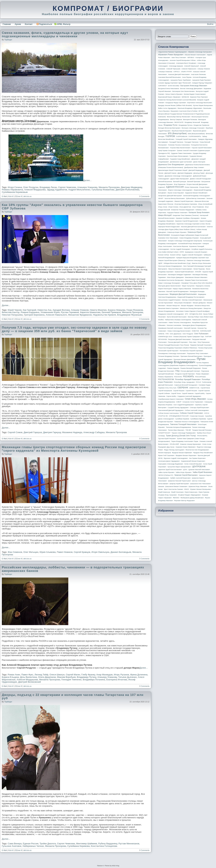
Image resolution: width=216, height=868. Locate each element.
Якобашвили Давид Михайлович (192, 498)
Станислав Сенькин (197, 416)
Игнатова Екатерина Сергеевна (186, 204)
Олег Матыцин (31, 552)
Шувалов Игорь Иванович (198, 486)
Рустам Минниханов (129, 844)
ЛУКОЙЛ (198, 272)
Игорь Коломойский (205, 204)
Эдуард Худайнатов (57, 190)
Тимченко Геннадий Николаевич (183, 424)
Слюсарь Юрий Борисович (199, 408)
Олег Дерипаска (175, 334)
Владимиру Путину (87, 677)
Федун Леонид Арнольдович (174, 450)
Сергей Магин (73, 675)
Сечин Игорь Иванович (195, 399)
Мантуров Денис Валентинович (169, 286)
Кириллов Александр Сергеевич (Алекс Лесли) (193, 224)
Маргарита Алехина (203, 286)
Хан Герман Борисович (197, 458)
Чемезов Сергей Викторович (186, 475)
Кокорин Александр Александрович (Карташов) (185, 241)
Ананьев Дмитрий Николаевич (179, 74)
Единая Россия (31, 844)
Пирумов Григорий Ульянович (201, 345)
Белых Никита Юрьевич (174, 94)
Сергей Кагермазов (165, 391)
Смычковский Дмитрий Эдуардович (171, 410)
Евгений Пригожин (194, 182)
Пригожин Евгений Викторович (191, 356)
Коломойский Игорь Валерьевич (190, 244)
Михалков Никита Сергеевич (168, 308)
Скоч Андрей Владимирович (184, 405)
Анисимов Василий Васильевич (170, 77)
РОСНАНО (178, 377)
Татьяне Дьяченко (127, 677)
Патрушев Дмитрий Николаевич (179, 339)
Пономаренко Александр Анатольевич (172, 354)
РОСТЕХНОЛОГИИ (166, 379)
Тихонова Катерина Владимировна (178, 427)
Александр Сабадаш (94, 432)
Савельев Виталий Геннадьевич (186, 385)
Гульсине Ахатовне (12, 846)
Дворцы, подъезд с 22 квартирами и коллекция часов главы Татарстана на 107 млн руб (73, 697)
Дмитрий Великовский (29, 682)
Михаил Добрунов (199, 303)
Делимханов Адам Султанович (181, 162)
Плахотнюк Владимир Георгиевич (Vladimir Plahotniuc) (178, 348)
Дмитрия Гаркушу (52, 432)
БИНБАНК (185, 97)
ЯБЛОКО (176, 498)
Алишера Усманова (87, 187)
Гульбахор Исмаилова (103, 190)
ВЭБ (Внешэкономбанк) (196, 134)
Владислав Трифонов (201, 125)
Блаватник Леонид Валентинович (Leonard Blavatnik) (177, 100)
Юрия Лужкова (204, 492)
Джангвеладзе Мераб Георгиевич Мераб (173, 170)
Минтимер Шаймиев (87, 844)
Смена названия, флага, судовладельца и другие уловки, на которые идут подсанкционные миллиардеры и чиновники (65, 34)
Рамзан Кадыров (173, 368)
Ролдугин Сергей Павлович (185, 374)
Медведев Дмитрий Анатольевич (183, 294)
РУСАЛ (198, 382)
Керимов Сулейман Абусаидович (188, 218)
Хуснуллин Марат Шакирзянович (179, 467)
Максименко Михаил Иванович (196, 277)
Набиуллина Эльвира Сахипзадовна (178, 320)
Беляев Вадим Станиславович (195, 94)
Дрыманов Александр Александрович (178, 176)
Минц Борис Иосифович (183, 303)
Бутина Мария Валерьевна (203, 105)
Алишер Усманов (80, 310)
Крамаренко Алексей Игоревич (196, 252)
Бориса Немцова (117, 310)
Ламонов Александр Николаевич (198, 260)
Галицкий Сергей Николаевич (186, 139)
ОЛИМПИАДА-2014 (165, 337)
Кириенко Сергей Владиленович (187, 221)
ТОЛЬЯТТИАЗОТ (164, 433)
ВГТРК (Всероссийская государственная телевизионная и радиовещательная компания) (184, 114)
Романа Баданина (30, 312)
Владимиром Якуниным (129, 315)
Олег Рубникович (201, 334)
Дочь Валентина (28, 677)
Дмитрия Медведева (185, 173)
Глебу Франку (88, 675)
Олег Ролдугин (31, 187)
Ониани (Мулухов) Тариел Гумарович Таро (189, 337)
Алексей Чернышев (173, 69)
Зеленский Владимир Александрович (197, 196)
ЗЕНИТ (161, 198)
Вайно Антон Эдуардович (167, 108)
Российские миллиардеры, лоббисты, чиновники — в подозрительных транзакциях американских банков (73, 569)
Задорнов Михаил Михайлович (196, 193)
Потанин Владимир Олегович (169, 356)
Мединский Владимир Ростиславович (191, 297)
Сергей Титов (176, 393)
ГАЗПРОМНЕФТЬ (195, 136)
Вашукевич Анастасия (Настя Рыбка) (184, 111)
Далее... (87, 180)
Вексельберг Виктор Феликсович (179, 117)
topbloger (8, 40)
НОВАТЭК (195, 331)
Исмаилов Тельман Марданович (183, 210)
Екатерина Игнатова (117, 680)
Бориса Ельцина (10, 677)
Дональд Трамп (199, 173)
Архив (18, 24)
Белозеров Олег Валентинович (184, 91)
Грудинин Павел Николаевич (181, 153)
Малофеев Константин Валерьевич (171, 280)
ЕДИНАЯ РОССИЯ (175, 187)
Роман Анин (14, 675)
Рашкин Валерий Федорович (191, 368)
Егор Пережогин (180, 184)
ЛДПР (160, 263)
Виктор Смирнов (176, 120)
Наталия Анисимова (174, 325)
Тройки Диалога (48, 844)
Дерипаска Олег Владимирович (171, 164)
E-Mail (4, 196)
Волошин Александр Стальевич (193, 128)
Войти (210, 24)
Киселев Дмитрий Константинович (193, 227)
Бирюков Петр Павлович (199, 97)
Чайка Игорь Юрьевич (184, 472)
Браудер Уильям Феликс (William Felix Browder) (175, 105)
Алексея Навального (56, 315)
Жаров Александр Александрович (180, 190)
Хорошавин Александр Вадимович (171, 464)
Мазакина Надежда (72, 432)
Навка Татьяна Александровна (180, 322)
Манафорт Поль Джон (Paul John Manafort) (197, 283)
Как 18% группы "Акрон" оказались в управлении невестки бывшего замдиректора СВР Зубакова (72, 207)
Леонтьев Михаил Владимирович (170, 266)
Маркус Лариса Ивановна (182, 289)
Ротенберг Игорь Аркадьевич (184, 382)
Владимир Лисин (48, 187)
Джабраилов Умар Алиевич (194, 167)
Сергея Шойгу (171, 396)
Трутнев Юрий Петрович (167, 439)
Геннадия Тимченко (71, 680)
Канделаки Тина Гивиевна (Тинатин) (186, 215)
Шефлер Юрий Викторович (179, 484)
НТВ (167, 334)
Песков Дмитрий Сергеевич (178, 342)
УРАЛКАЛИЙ (174, 444)
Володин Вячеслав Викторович (169, 128)
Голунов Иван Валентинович (180, 148)
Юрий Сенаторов (177, 492)
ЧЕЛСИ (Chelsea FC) (166, 475)
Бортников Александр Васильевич (200, 103)
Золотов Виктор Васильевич (175, 198)
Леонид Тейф (41, 675)
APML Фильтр (64, 24)
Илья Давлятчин (185, 207)
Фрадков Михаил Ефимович (182, 453)
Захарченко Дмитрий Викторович (170, 196)
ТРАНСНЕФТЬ (202, 436)
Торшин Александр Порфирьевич (184, 433)
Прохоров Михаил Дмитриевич (185, 359)
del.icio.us (27, 196)
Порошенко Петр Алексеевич (197, 354)
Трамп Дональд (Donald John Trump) (181, 436)
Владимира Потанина (94, 680)
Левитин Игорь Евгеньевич (201, 263)
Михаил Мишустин (173, 306)
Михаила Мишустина (202, 306)
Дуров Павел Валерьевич (180, 179)
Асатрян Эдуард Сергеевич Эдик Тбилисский (174, 83)
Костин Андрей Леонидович (180, 249)
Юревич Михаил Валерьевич (201, 489)
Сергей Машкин (179, 391)
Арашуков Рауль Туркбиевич (181, 80)
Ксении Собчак (164, 255)
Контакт (29, 24)
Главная (7, 24)
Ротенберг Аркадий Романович (188, 379)
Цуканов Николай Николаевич (199, 470)
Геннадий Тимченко (176, 142)
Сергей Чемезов (188, 393)
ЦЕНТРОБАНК (199, 467)
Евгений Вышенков (165, 182)
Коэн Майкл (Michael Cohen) (168, 252)
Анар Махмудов (105, 675)
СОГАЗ (207, 413)
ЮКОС (187, 489)
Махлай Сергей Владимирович (177, 291)
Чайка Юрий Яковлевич (202, 472)
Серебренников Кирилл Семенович (171, 399)
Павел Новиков (65, 552)
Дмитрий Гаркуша (33, 432)
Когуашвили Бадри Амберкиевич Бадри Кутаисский (190, 235)
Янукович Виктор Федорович (184, 501)
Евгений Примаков (111, 312)
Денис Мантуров (199, 162)
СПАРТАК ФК (163, 416)
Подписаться (44, 24)
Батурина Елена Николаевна (169, 89)
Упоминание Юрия (50, 312)
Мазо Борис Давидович (176, 277)
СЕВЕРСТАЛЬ (194, 388)
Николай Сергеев (190, 328)
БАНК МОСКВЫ (174, 86)
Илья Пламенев (198, 207)
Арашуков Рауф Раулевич (201, 80)
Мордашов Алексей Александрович (171, 314)
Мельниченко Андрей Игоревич (169, 300)
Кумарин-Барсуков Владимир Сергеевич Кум (192, 258)
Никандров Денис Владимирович (194, 325)
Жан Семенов (15, 552)
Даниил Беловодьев (121, 552)
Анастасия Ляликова (198, 74)
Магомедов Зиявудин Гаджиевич (180, 275)
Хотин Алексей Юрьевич (193, 464)
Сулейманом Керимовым (15, 192)
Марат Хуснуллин (188, 286)
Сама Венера (15, 844)
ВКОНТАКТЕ (179, 122)
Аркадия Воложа (61, 310)
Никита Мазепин (98, 310)
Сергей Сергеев (204, 391)
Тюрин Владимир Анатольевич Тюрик (185, 441)
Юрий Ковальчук (164, 492)
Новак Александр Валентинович (179, 331)
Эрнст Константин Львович (174, 489)
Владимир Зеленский (192, 122)
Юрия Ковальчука (191, 492)
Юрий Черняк (15, 310)
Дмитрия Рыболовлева (127, 190)
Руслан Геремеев (70, 312)
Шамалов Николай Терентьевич (179, 481)
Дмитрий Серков (170, 173)
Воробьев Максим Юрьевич (182, 131)
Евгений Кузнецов (180, 182)
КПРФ (182, 252)
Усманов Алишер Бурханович (190, 444)
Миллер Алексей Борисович (192, 300)
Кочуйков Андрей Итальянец (202, 249)
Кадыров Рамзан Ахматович (177, 213)
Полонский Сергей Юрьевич (168, 351)
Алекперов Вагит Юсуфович (186, 63)
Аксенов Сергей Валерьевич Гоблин (183, 60)
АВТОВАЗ (191, 58)
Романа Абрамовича (12, 190)
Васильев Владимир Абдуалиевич (190, 108)
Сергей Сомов (15, 432)
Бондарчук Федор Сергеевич (176, 103)
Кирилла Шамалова (90, 312)
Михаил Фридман (187, 306)
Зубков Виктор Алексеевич (196, 198)
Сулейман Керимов (182, 419)
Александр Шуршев (176, 66)
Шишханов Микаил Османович (176, 486)
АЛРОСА (177, 72)
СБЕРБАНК (183, 388)
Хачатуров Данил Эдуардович (169, 461)
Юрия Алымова (48, 552)
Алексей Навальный (191, 66)
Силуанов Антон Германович (193, 402)
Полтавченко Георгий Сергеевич (191, 351)
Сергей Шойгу (200, 393)
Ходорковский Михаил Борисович (193, 461)
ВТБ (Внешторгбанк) (177, 133)
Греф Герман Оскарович (167, 151)
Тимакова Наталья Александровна (187, 422)
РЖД (177, 371)
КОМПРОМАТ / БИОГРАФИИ (108, 8)
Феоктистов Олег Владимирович (197, 450)
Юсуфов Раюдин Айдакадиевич (189, 495)
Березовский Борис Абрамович (169, 97)
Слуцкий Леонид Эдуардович (178, 408)
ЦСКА (185, 470)
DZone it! (19, 196)
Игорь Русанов (121, 675)
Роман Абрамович (202, 374)
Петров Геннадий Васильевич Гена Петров (174, 345)
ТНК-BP (188, 430)
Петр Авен (193, 342)
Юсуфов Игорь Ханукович (167, 495)
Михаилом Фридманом (80, 315)
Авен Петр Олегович (179, 58)
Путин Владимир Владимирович (182, 360)
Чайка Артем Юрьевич (166, 472)
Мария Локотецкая (165, 289)
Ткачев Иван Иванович (176, 430)
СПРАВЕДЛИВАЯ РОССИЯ (179, 416)
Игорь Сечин (163, 207)
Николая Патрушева (12, 315)
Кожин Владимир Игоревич (189, 238)
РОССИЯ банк (200, 377)
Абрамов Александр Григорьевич (200, 52)
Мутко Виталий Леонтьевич (177, 317)
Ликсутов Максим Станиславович (180, 269)
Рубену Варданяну (108, 844)
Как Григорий (30, 310)
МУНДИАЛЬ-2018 (196, 314)
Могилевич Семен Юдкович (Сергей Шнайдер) (193, 311)
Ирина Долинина (139, 675)
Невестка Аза (44, 310)
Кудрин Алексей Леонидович (192, 255)
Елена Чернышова (191, 187)
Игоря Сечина (15, 187)
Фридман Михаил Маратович (186, 455)
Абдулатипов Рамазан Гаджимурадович (172, 52)
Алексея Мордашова (35, 190)
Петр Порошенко (204, 342)
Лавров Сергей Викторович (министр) (172, 260)
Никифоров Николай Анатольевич (170, 328)
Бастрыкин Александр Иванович (194, 86)
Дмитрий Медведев (195, 170)
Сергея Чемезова (67, 187)
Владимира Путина (186, 125)
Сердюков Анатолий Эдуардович (189, 396)
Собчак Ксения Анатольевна (168, 413)
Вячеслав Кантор (11, 312)
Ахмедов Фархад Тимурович (202, 83)
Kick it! (11, 196)
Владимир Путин (171, 125)
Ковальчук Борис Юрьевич (177, 232)
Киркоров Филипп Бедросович (169, 227)
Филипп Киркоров (164, 453)
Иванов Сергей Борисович (184, 201)
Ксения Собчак (175, 255)
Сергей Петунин (191, 391)
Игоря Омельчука (100, 552)
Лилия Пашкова (199, 269)
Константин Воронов (181, 246)
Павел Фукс (27, 675)
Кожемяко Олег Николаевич (168, 238)
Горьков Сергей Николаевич (202, 148)
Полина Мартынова (205, 348)
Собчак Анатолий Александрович (197, 410)
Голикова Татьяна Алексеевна (179, 145)
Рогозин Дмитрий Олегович (190, 371)
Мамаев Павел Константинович (196, 280)
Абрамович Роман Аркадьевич (171, 55)
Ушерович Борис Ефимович (186, 447)
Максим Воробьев (66, 677)
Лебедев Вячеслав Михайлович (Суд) (177, 263)
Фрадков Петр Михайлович (203, 453)
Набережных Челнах (33, 846)
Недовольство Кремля (104, 315)
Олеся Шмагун (57, 675)
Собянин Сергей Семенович (191, 413)
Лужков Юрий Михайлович (184, 272)
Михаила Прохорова (109, 187)
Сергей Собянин (164, 393)
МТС (187, 314)
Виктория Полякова (190, 120)
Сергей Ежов (205, 388)
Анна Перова (187, 77)
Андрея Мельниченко (79, 190)
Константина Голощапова (104, 846)
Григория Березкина (34, 315)
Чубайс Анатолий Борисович (180, 478)
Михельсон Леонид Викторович (191, 308)
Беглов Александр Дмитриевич (191, 89)
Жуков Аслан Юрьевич (176, 193)
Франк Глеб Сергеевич (166, 455)
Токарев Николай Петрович (202, 430)
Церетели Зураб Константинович (170, 470)
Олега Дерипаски (47, 677)
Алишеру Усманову (107, 677)
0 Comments (144, 196)
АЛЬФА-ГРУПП (186, 72)
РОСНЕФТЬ (189, 377)
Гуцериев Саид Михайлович (180, 159)
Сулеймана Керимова (79, 846)
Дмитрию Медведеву (131, 187)
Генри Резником (135, 310)
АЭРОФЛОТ (162, 86)
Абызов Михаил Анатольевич (195, 55)
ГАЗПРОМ (170, 136)
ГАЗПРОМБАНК (182, 136)
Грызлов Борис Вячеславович (178, 156)
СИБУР (179, 402)
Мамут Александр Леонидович (169, 283)
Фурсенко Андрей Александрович (176, 458)
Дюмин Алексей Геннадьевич (200, 179)
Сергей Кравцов (82, 552)
